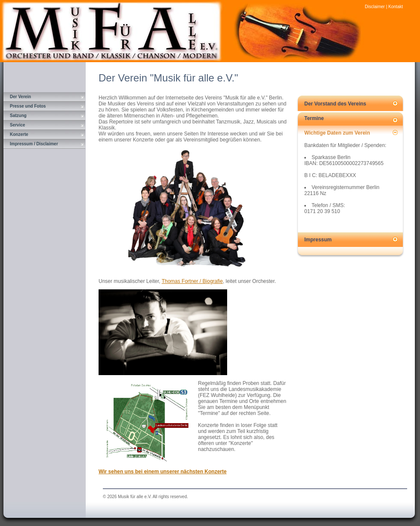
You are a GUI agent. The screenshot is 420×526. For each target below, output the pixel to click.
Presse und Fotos (28, 106)
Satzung (18, 116)
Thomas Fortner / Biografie (192, 281)
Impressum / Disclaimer (34, 144)
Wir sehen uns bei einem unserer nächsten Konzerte (163, 472)
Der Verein (20, 97)
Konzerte (19, 134)
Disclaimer (375, 7)
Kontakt (396, 7)
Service (18, 125)
